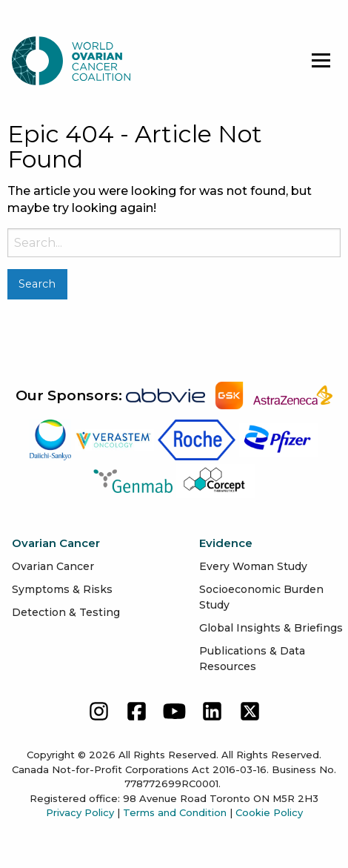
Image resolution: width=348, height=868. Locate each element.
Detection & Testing (66, 612)
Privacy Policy (80, 812)
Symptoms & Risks (62, 589)
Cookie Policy (269, 812)
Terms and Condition (175, 812)
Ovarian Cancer (53, 566)
